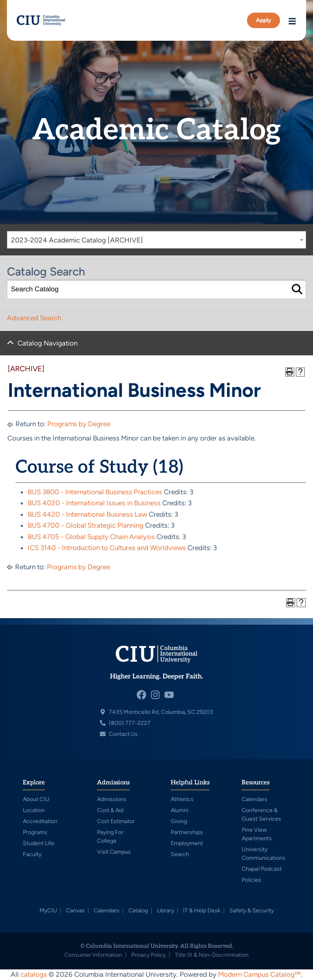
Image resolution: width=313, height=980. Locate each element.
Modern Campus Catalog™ (259, 974)
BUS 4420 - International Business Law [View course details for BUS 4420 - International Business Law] (87, 514)
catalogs (34, 974)
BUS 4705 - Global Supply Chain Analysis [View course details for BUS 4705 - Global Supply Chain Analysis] (91, 537)
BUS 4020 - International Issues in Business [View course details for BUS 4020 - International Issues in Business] (94, 503)
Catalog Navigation (47, 343)
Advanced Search (34, 318)
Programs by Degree (79, 424)
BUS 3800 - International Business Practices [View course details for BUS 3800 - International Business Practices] (95, 492)
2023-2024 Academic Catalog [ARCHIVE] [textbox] (77, 240)
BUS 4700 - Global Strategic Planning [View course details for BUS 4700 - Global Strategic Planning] (86, 525)
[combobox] (156, 240)
